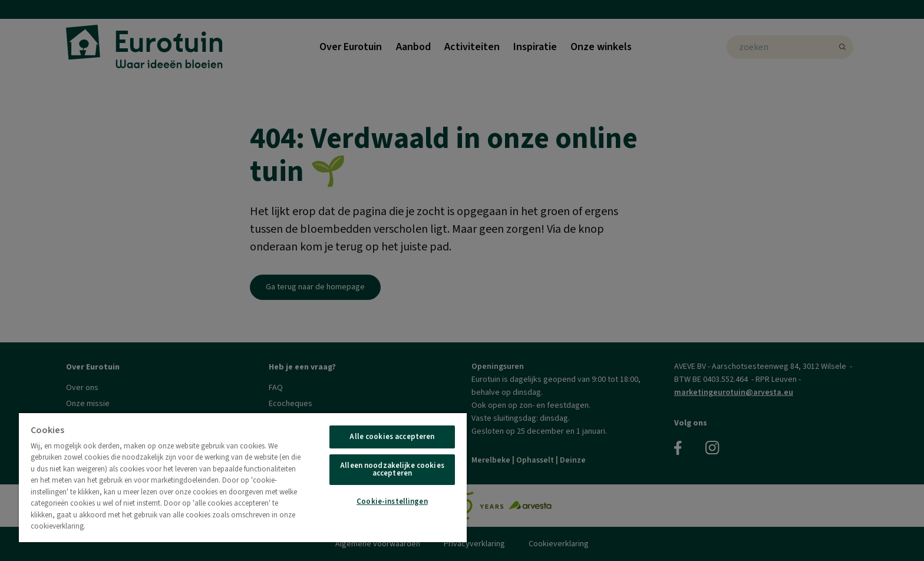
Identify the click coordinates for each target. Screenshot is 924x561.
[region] (243, 477)
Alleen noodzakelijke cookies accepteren (392, 469)
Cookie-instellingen (392, 501)
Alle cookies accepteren (392, 437)
